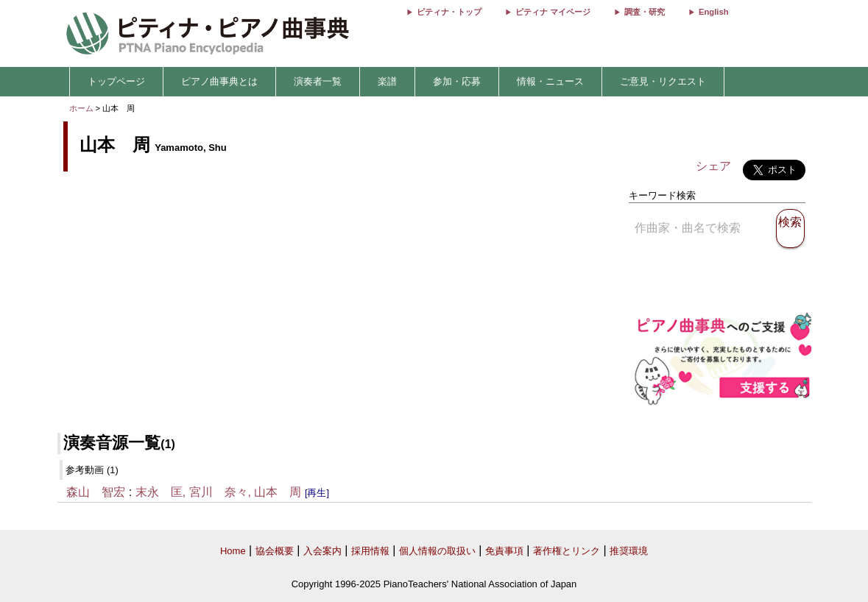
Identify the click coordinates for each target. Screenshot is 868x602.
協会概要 (275, 551)
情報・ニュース (550, 81)
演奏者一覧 (318, 81)
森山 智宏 (96, 492)
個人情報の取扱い (437, 551)
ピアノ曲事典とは (219, 81)
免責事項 (504, 551)
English (713, 12)
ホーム (81, 108)
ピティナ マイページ (553, 12)
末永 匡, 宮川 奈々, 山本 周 (219, 492)
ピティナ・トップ (449, 12)
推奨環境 (629, 551)
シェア (713, 166)
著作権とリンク (567, 551)
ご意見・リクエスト (663, 81)
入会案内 (322, 551)
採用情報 (370, 551)
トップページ (116, 81)
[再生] (317, 493)
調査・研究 (645, 12)
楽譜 (387, 81)
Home (233, 551)
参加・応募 (457, 81)
